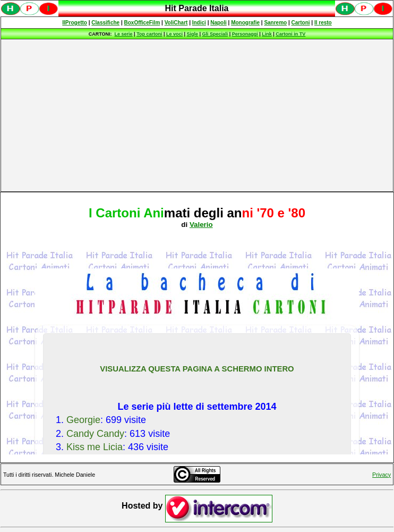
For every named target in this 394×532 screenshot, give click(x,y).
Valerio (201, 225)
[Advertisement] (197, 115)
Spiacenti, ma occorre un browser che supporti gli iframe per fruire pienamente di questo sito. (197, 14)
